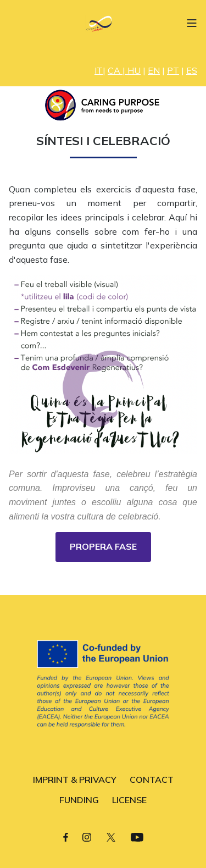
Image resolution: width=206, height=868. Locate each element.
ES (192, 70)
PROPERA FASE (103, 546)
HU (134, 70)
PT (173, 70)
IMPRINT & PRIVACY (75, 779)
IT (99, 70)
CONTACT (152, 779)
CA (114, 70)
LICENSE (129, 800)
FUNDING (79, 800)
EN (154, 70)
